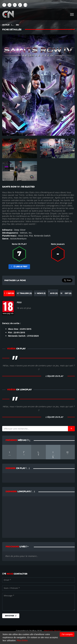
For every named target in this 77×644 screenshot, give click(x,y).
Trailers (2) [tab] (24, 293)
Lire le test (19, 267)
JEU (17, 25)
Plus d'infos (22, 640)
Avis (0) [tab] (53, 293)
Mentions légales (52, 631)
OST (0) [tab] (66, 293)
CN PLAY (6, 25)
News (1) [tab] (40, 293)
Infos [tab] (9, 293)
